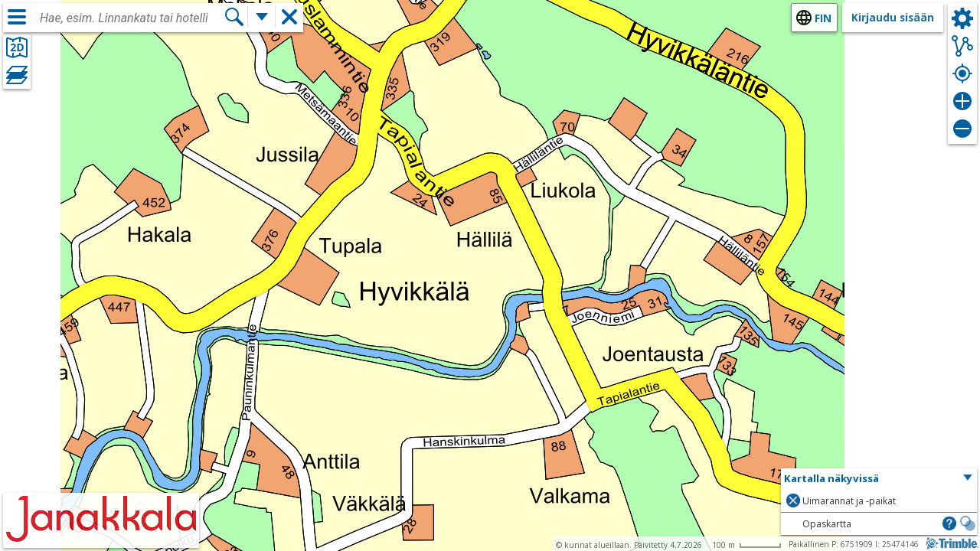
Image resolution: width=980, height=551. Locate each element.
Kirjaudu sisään (893, 17)
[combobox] (132, 18)
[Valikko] (17, 17)
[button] (879, 479)
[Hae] (234, 17)
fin (823, 18)
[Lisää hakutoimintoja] (262, 17)
